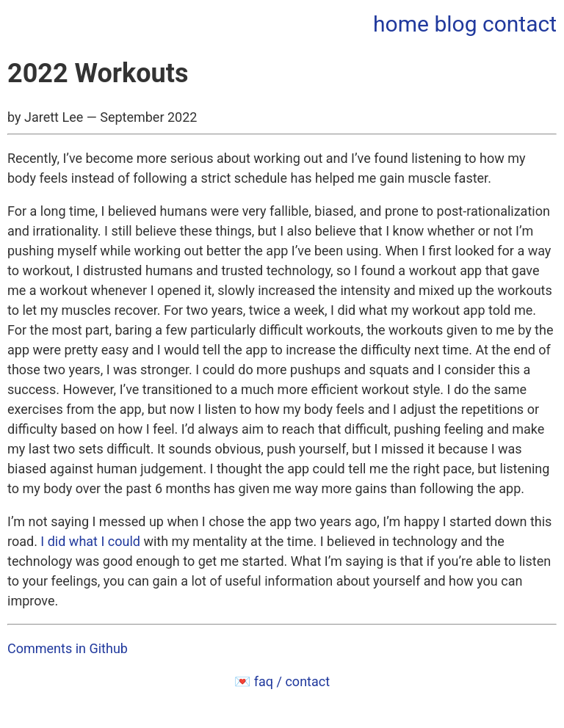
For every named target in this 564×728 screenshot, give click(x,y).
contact (520, 24)
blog (455, 24)
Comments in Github (68, 648)
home (401, 24)
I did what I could (90, 541)
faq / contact (292, 681)
